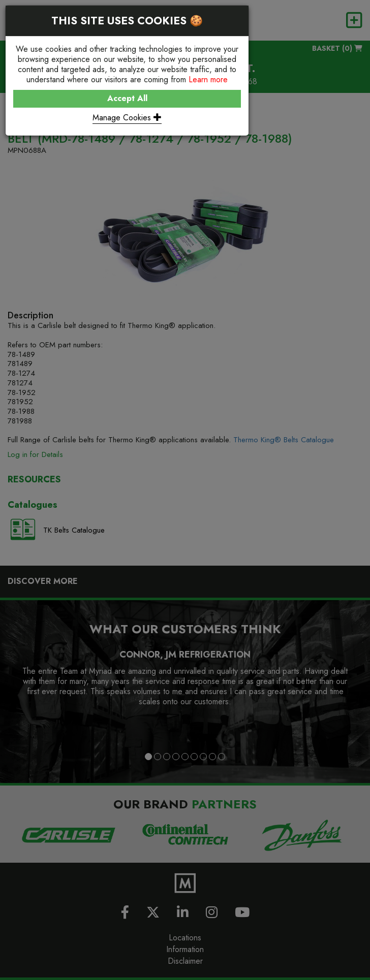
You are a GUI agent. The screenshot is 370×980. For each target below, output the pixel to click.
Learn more (208, 79)
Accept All (127, 98)
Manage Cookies (127, 118)
